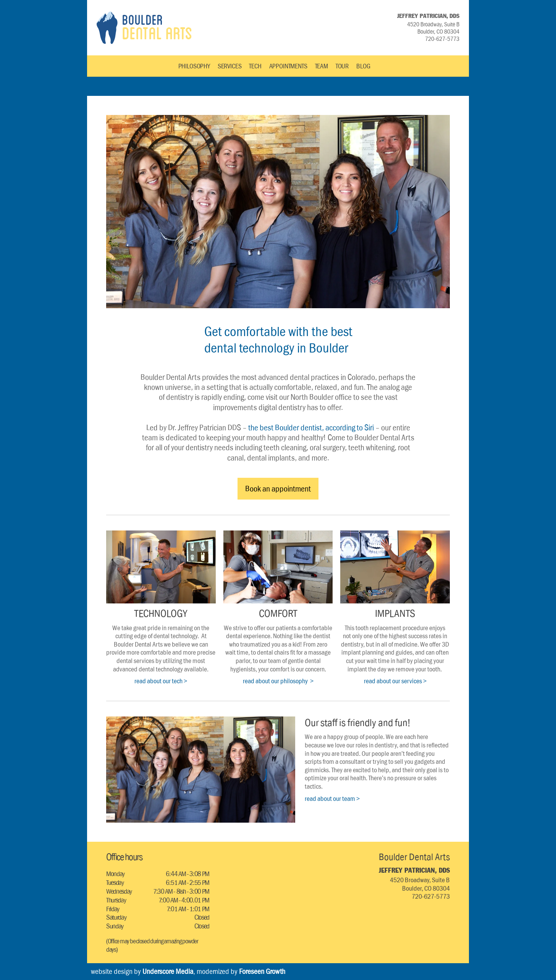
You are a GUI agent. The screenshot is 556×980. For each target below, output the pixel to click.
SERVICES (230, 66)
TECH (255, 66)
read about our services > (395, 681)
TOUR (342, 66)
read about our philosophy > (278, 681)
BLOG (363, 66)
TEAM (322, 66)
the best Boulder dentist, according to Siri (311, 427)
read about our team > (332, 799)
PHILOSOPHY (194, 66)
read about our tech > (161, 681)
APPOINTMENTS (288, 66)
